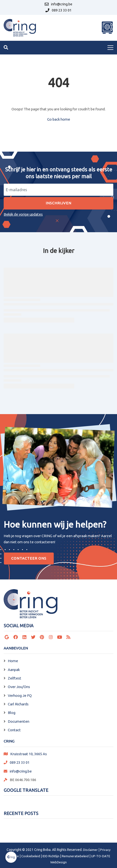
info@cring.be (21, 771)
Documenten (19, 721)
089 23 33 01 (20, 762)
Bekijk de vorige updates (23, 214)
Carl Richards (18, 704)
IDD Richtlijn (51, 856)
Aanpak (14, 670)
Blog (12, 713)
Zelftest (15, 678)
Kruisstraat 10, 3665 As (29, 754)
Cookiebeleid (31, 856)
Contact (14, 730)
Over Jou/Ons (19, 687)
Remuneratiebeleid (75, 856)
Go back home (59, 119)
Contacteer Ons (29, 558)
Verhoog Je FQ (20, 695)
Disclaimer (90, 850)
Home (13, 661)
